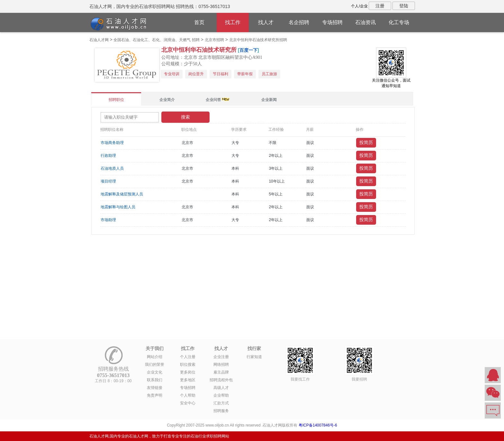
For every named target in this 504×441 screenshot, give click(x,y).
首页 (199, 22)
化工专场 (399, 22)
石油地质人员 (112, 168)
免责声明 (155, 395)
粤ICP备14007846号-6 (318, 425)
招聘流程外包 (221, 380)
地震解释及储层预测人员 (122, 194)
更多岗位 (188, 372)
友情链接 (155, 388)
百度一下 (248, 50)
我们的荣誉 (155, 364)
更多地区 (188, 380)
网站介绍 (155, 357)
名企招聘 (299, 22)
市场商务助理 (112, 143)
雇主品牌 (221, 372)
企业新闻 (269, 100)
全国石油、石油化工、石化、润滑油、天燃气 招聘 (156, 40)
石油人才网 (99, 40)
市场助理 (108, 220)
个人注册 (188, 357)
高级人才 (221, 388)
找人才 (266, 22)
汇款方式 (221, 403)
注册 (380, 6)
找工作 (233, 22)
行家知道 (254, 357)
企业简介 (167, 100)
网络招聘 (221, 364)
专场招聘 (332, 22)
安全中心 (188, 403)
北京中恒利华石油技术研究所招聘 (258, 40)
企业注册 (221, 357)
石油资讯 (365, 22)
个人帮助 (188, 395)
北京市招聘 (214, 40)
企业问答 (213, 100)
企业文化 (155, 372)
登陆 (404, 6)
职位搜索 (188, 364)
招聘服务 (221, 411)
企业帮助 (221, 395)
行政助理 (108, 156)
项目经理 (108, 181)
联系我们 (155, 380)
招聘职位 (116, 100)
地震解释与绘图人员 (118, 207)
